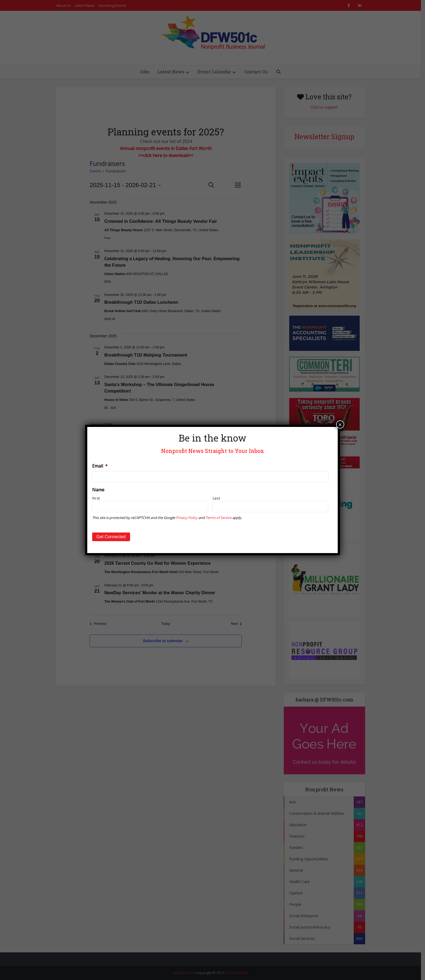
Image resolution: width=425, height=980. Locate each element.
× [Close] (340, 424)
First (96, 498)
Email (100, 466)
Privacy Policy (187, 518)
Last (217, 498)
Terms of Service (218, 518)
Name (98, 490)
